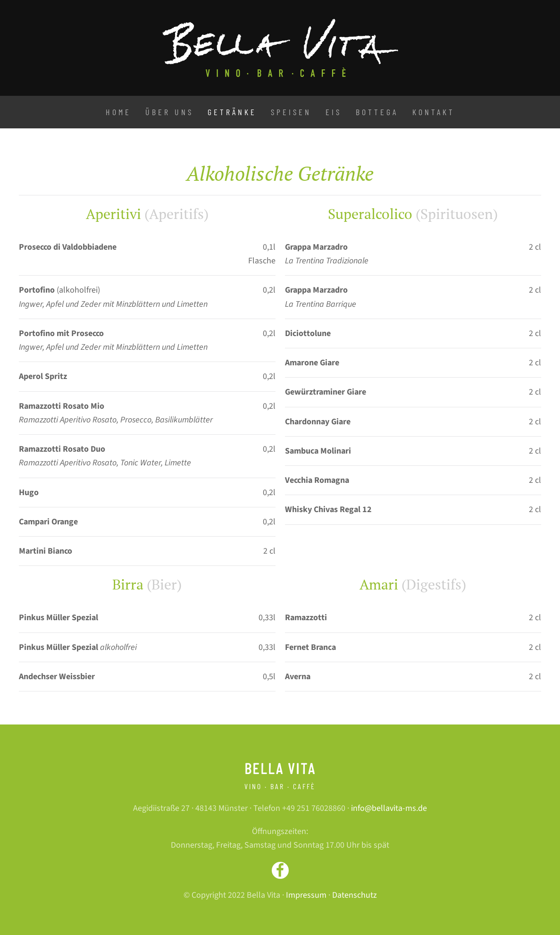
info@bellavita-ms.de (389, 808)
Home (118, 112)
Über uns (169, 112)
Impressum (306, 895)
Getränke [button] (232, 112)
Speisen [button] (291, 112)
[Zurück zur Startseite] (280, 48)
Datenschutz (355, 895)
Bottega (377, 112)
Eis (334, 112)
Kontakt (434, 112)
